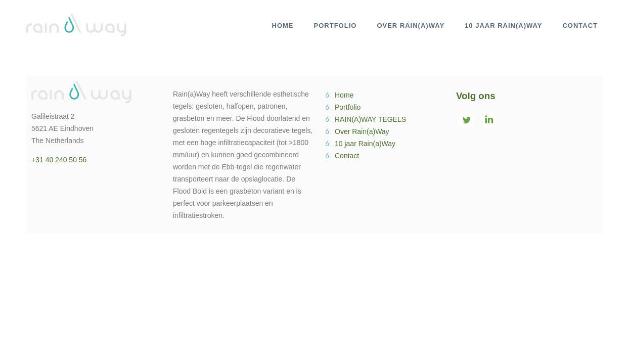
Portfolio (348, 107)
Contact (347, 156)
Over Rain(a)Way (362, 131)
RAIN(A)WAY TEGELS (370, 119)
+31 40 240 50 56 (59, 160)
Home (344, 95)
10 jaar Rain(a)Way (365, 144)
